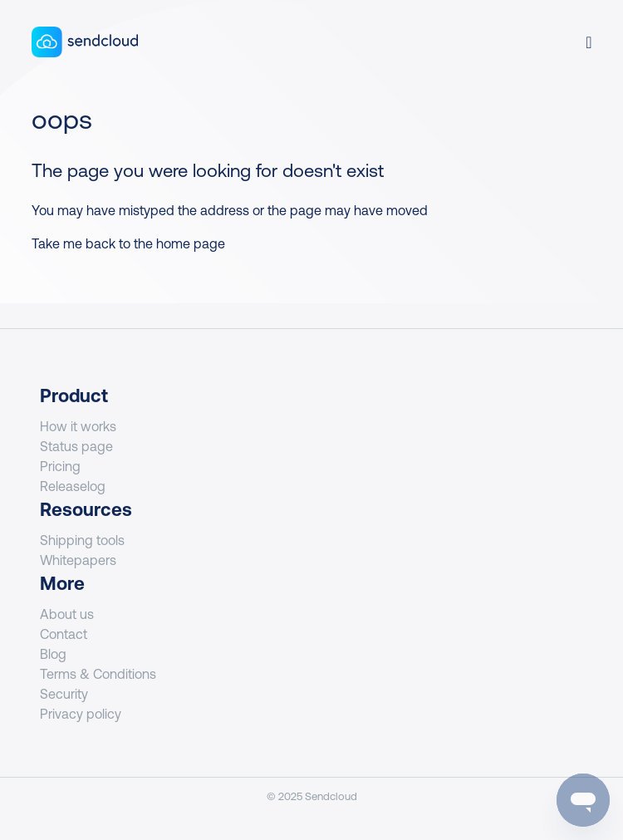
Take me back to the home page (128, 243)
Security (64, 694)
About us (67, 614)
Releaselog (73, 486)
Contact (64, 634)
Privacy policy (81, 714)
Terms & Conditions (98, 674)
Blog (53, 654)
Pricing (60, 466)
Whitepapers (78, 560)
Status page (76, 446)
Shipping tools (82, 540)
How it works (78, 426)
